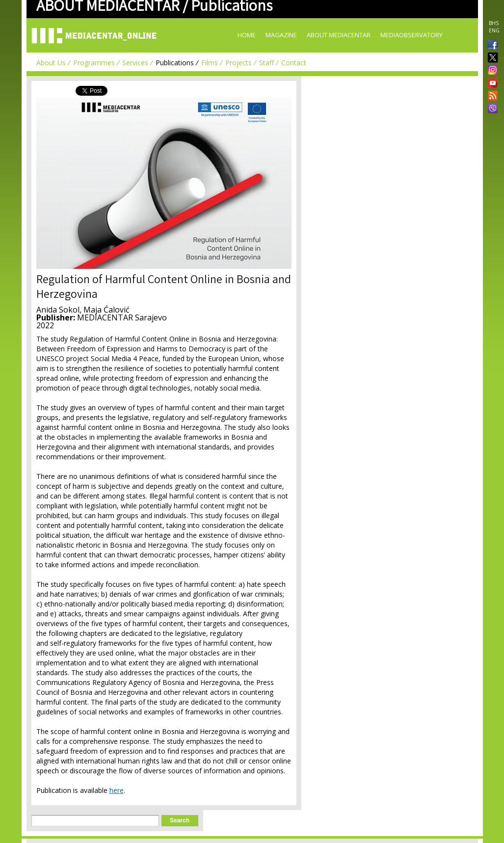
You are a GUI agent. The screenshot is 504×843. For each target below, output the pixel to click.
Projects (239, 63)
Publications (175, 63)
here (117, 790)
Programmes (94, 63)
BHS (494, 23)
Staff (266, 63)
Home (247, 35)
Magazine (281, 35)
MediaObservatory (411, 35)
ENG (494, 30)
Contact (294, 63)
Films (210, 63)
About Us (51, 63)
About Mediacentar (339, 35)
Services (135, 63)
